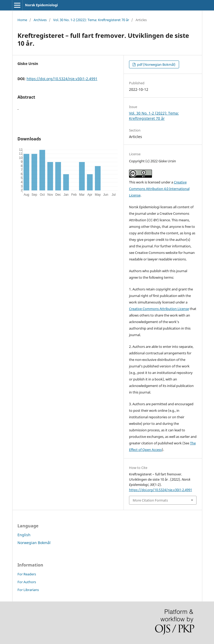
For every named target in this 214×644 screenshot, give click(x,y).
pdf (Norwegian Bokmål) (156, 64)
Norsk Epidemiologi (41, 5)
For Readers (27, 574)
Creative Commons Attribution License (159, 309)
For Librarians (28, 590)
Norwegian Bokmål (34, 543)
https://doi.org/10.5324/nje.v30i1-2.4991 (62, 79)
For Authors (27, 582)
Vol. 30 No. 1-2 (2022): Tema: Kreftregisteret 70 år (91, 20)
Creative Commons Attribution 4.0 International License (159, 189)
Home (22, 20)
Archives (40, 20)
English (24, 535)
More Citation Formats (150, 500)
